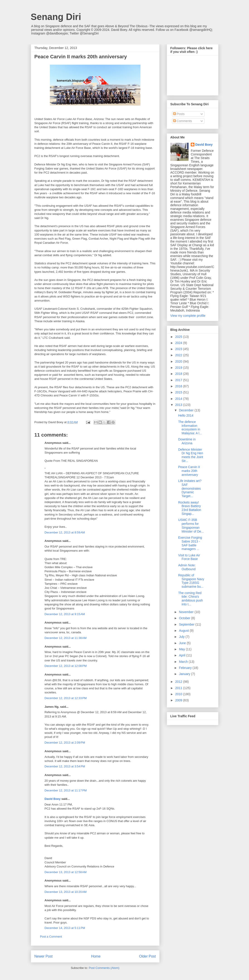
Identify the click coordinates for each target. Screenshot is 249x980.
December (187, 410)
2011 (179, 688)
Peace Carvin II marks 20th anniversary (189, 471)
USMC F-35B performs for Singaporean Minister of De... (191, 526)
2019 (179, 368)
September (187, 624)
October (185, 618)
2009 (179, 700)
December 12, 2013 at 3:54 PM (65, 766)
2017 (179, 380)
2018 (179, 374)
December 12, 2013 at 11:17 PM (66, 790)
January (185, 674)
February (186, 668)
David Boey (53, 799)
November (187, 612)
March (184, 662)
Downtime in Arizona (187, 441)
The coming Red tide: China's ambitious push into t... (190, 599)
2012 (179, 682)
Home (96, 956)
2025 (179, 337)
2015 (179, 392)
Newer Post (44, 956)
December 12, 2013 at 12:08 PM (66, 666)
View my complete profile (188, 316)
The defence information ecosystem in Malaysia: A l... (190, 427)
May (182, 649)
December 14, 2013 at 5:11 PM (65, 928)
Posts (179, 114)
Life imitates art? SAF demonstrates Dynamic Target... (190, 488)
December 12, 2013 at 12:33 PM (66, 698)
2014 (179, 399)
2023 (179, 349)
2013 (179, 405)
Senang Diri (56, 17)
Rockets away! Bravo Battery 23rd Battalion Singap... (190, 508)
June (183, 643)
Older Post (147, 956)
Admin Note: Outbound (187, 567)
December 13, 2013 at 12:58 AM (66, 872)
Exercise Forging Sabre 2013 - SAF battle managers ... (190, 543)
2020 (179, 361)
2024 (179, 343)
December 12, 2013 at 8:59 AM (65, 532)
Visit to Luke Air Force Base (189, 557)
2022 (179, 355)
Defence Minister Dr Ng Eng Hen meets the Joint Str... (191, 455)
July (182, 637)
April (183, 655)
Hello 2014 (186, 415)
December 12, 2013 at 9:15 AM (65, 614)
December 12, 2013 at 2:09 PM (65, 743)
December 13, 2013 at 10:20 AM (66, 892)
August (184, 631)
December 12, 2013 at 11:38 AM (66, 638)
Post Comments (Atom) (104, 968)
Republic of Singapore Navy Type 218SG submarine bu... (191, 581)
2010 (179, 694)
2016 (179, 386)
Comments (183, 121)
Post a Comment (51, 937)
